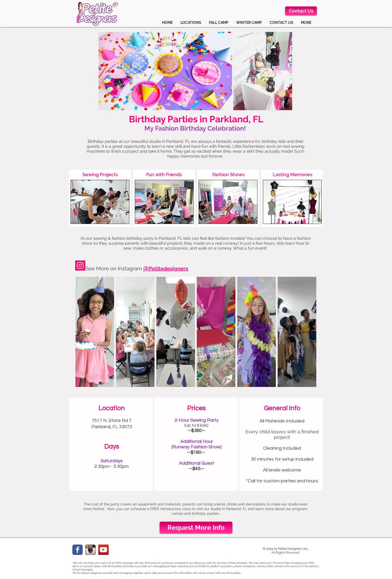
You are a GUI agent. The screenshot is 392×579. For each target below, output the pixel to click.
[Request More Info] (196, 528)
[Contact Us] (301, 11)
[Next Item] (310, 332)
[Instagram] (80, 266)
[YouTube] (103, 550)
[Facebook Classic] (78, 550)
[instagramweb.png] (90, 550)
